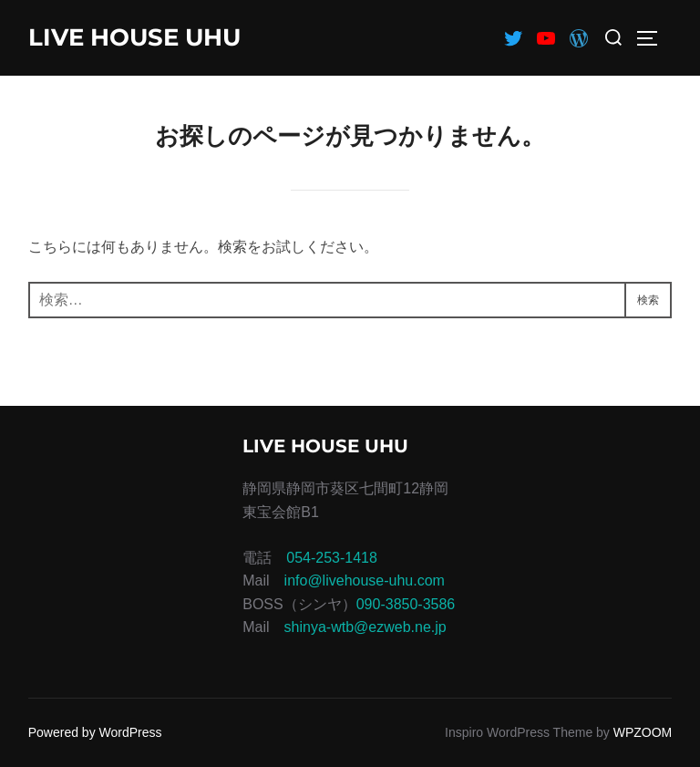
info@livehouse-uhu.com (365, 580)
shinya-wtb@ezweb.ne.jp (365, 627)
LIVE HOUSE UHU (134, 37)
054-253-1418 (332, 558)
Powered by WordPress (95, 732)
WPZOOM (643, 732)
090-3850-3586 (406, 604)
